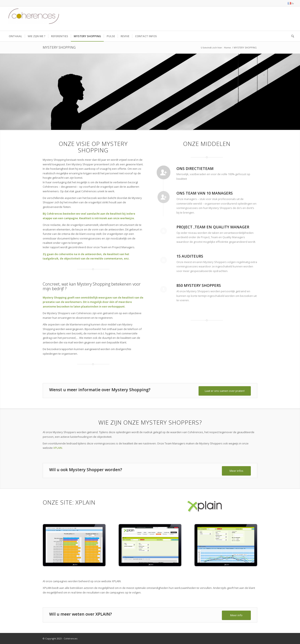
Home (227, 47)
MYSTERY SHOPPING (59, 47)
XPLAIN (58, 448)
